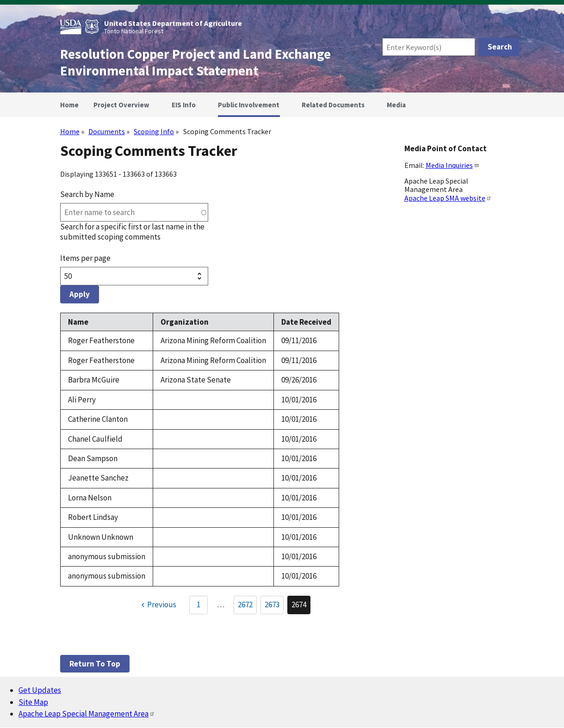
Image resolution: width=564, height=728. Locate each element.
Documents (107, 131)
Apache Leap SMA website (448, 198)
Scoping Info (154, 131)
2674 (301, 607)
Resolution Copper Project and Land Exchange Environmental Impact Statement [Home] (195, 62)
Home (70, 131)
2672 (247, 606)
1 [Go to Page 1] (198, 605)
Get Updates (40, 690)
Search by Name (87, 194)
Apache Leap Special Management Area (87, 714)
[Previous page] (158, 605)
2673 (274, 606)
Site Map (33, 702)
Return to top (95, 664)
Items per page (85, 258)
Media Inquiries (452, 165)
